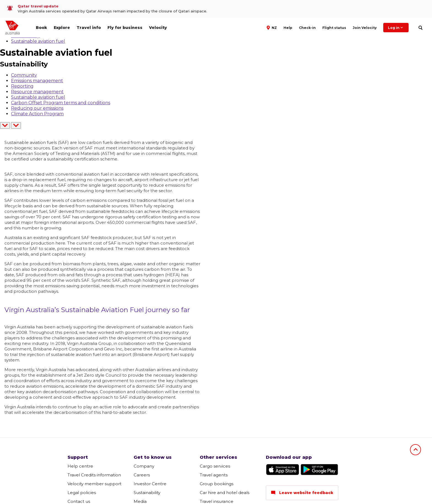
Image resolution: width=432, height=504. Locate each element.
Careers (142, 475)
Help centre (80, 466)
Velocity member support (94, 484)
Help (288, 28)
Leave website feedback (302, 493)
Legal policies (82, 493)
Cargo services (215, 466)
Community (24, 75)
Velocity (158, 28)
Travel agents (214, 475)
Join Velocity (365, 28)
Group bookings (217, 484)
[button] (272, 27)
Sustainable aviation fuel (38, 41)
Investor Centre (150, 484)
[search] (420, 28)
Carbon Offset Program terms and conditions (61, 103)
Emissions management (37, 81)
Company (144, 466)
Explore (62, 28)
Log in (396, 28)
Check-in (307, 28)
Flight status (334, 28)
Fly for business (125, 28)
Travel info (89, 28)
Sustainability (147, 493)
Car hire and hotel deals (225, 493)
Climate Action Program (37, 114)
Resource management (37, 92)
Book (41, 28)
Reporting (22, 86)
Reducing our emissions (37, 108)
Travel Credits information (94, 475)
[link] (216, 9)
